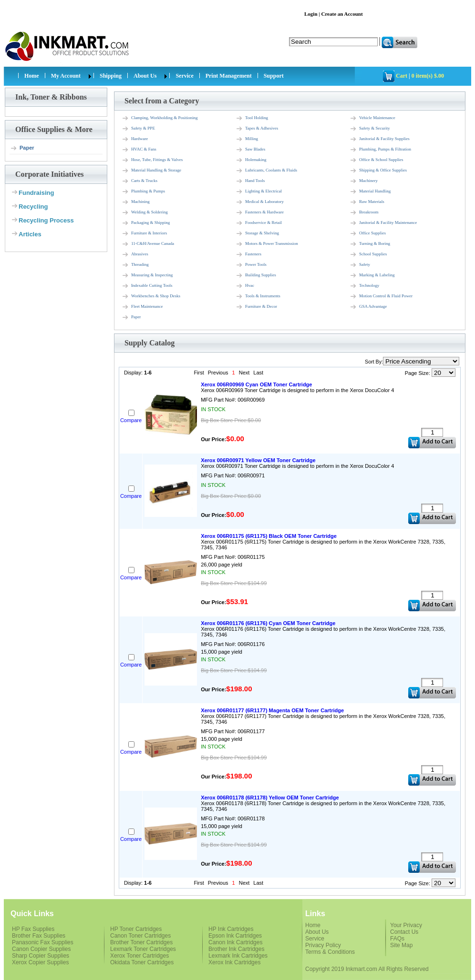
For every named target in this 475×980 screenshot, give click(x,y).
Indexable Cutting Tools (147, 286)
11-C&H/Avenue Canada (148, 244)
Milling (247, 139)
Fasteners (248, 254)
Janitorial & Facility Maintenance (383, 223)
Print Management (229, 76)
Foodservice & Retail (259, 223)
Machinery (364, 181)
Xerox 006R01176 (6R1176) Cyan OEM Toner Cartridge (268, 623)
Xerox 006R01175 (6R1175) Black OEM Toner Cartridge (269, 536)
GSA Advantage (368, 307)
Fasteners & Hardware (260, 212)
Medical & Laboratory (260, 202)
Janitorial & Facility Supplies (380, 139)
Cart (402, 76)
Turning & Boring (370, 244)
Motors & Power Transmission (267, 244)
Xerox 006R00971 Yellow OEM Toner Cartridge (258, 460)
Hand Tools (250, 181)
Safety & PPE (138, 129)
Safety (360, 265)
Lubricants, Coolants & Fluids (266, 171)
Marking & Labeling (372, 275)
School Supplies (368, 254)
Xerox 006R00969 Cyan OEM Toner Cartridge (256, 384)
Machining (136, 202)
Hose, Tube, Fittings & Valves (152, 160)
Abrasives (135, 254)
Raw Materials (367, 202)
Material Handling (370, 192)
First (199, 373)
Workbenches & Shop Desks (151, 296)
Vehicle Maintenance (372, 118)
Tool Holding (252, 118)
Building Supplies (256, 275)
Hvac (245, 286)
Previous (218, 373)
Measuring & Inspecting (147, 275)
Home (32, 76)
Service (184, 76)
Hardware (135, 139)
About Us (145, 76)
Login (311, 14)
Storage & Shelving (257, 233)
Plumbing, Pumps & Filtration (380, 150)
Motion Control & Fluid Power (381, 296)
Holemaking (251, 160)
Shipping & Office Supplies (378, 171)
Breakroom (364, 212)
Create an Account (342, 14)
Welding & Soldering (145, 212)
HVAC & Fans (139, 150)
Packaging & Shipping (146, 223)
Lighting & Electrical (259, 192)
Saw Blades (250, 150)
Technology (364, 286)
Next (244, 373)
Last (258, 373)
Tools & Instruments (258, 296)
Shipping (111, 76)
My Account (66, 76)
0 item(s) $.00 (428, 76)
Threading (135, 265)
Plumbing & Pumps (143, 192)
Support (274, 76)
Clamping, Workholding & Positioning (160, 118)
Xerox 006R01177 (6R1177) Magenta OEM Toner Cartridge (272, 710)
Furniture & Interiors (145, 233)
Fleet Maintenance (142, 307)
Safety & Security (370, 129)
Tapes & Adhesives (257, 129)
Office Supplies (368, 233)
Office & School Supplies (377, 160)
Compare (131, 420)
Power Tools (251, 265)
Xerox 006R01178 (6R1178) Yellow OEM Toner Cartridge (270, 798)
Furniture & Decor (256, 307)
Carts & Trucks (139, 181)
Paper (22, 148)
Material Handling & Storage (151, 171)
